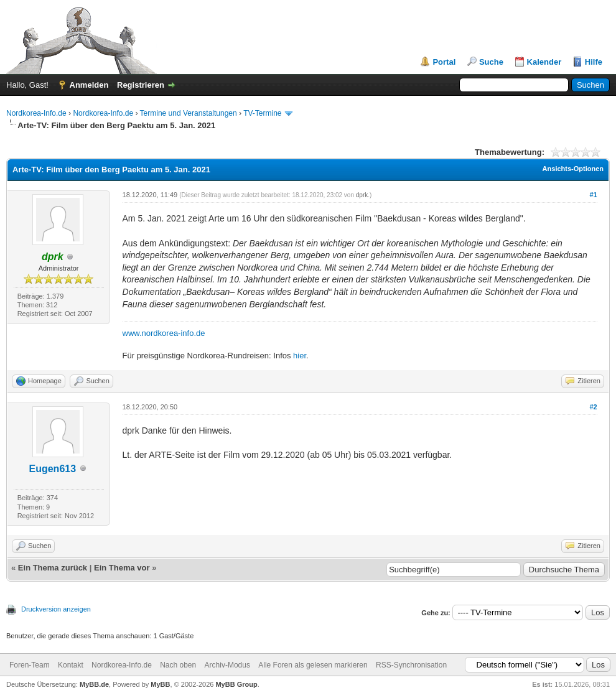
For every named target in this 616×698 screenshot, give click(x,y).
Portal (444, 62)
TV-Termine (262, 113)
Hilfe (594, 62)
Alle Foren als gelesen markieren (313, 665)
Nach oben (178, 665)
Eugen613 (52, 469)
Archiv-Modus (227, 665)
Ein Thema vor (122, 568)
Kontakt (71, 665)
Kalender (544, 62)
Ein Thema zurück (53, 568)
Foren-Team (30, 665)
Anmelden (89, 85)
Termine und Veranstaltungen (189, 113)
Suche (491, 62)
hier (300, 356)
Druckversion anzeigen (56, 609)
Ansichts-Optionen (573, 169)
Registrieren (141, 85)
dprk (362, 195)
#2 (593, 407)
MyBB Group (236, 684)
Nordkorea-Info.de (36, 113)
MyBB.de (94, 684)
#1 (593, 195)
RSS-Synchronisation (411, 665)
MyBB (160, 684)
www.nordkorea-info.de (164, 333)
